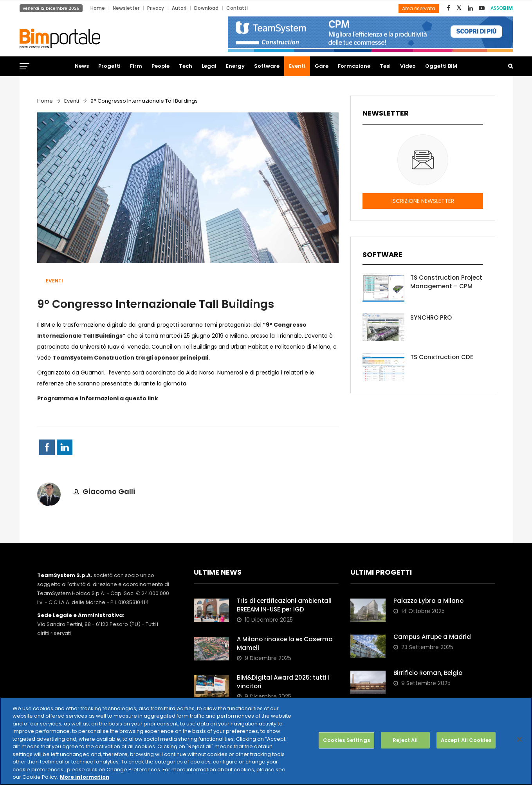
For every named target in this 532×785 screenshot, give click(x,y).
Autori (179, 8)
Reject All (405, 740)
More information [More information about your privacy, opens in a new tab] (85, 777)
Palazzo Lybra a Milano (428, 601)
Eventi (297, 66)
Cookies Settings (346, 740)
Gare (322, 66)
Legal (209, 66)
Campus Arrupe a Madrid (432, 637)
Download (206, 8)
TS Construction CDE (442, 357)
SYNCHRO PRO (431, 317)
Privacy (156, 8)
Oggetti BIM (441, 66)
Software (267, 66)
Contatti (237, 8)
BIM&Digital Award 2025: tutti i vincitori (283, 682)
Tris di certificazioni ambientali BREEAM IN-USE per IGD (284, 605)
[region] (266, 741)
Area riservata (419, 8)
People (161, 66)
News (82, 66)
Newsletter (126, 8)
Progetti (109, 66)
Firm (136, 66)
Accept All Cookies (466, 740)
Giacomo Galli (109, 491)
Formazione (354, 66)
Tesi (385, 66)
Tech (186, 66)
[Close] (519, 740)
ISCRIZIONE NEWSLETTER (423, 201)
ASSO (502, 8)
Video (408, 66)
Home (98, 8)
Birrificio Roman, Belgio (428, 673)
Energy (235, 66)
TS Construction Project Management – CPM (446, 282)
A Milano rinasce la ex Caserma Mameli (285, 643)
